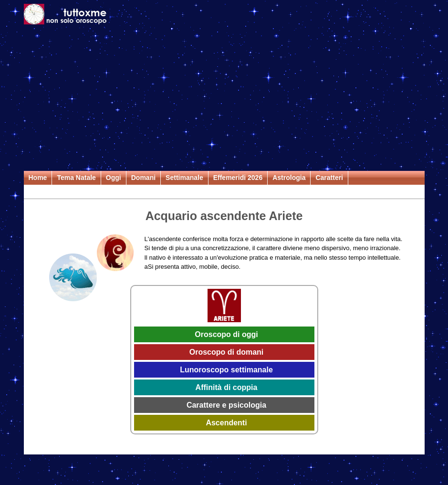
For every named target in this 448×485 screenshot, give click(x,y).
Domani (143, 178)
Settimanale (184, 178)
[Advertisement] (224, 99)
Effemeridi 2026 (238, 178)
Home (38, 178)
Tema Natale (76, 178)
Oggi (114, 178)
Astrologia (289, 178)
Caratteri (329, 178)
